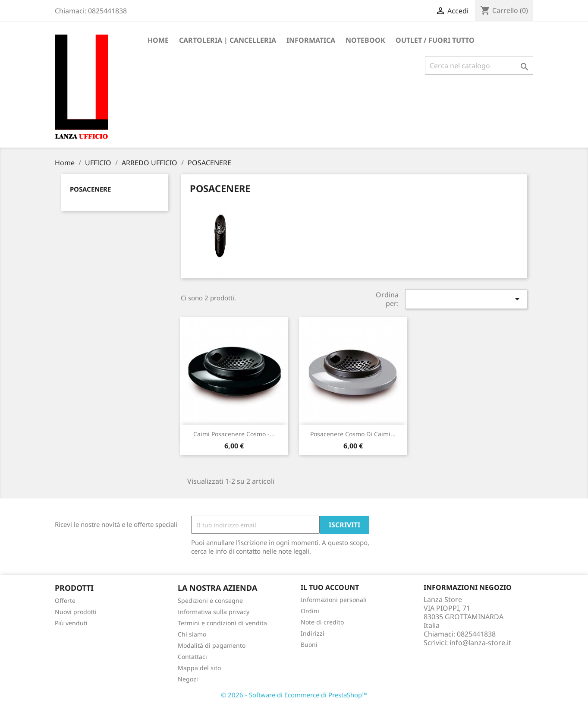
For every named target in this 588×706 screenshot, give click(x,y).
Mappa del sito (199, 668)
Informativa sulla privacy (214, 612)
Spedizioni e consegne (210, 600)
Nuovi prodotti (76, 612)
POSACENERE (90, 189)
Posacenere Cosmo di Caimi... (353, 434)
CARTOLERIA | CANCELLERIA (228, 40)
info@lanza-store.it (480, 643)
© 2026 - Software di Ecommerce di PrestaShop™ (294, 695)
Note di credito (322, 622)
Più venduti (71, 623)
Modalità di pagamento (212, 645)
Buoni (309, 645)
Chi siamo (192, 634)
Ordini (310, 611)
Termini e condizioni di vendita (222, 623)
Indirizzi (313, 633)
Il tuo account (330, 587)
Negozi (188, 679)
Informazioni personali (334, 600)
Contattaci (192, 657)
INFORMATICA (311, 40)
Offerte (65, 600)
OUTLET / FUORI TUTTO (435, 40)
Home (158, 40)
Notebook (365, 40)
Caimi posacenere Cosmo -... (234, 434)
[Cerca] (479, 66)
